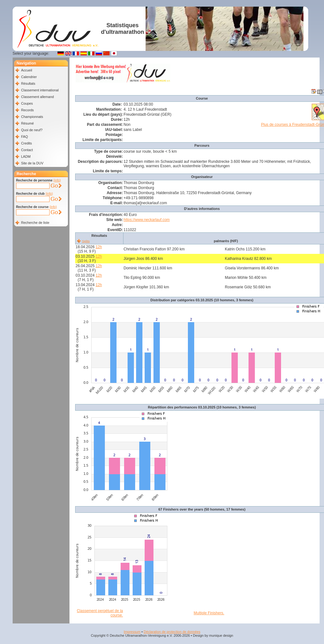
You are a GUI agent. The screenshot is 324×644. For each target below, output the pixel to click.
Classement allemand (38, 97)
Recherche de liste (35, 223)
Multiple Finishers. (209, 613)
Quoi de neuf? (32, 130)
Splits (86, 241)
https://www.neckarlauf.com (147, 220)
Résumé (27, 123)
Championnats (32, 117)
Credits (27, 143)
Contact (27, 150)
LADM (26, 156)
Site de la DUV (32, 163)
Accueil (27, 70)
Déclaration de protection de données (172, 632)
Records (27, 110)
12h (99, 247)
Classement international (40, 90)
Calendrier (29, 77)
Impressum (132, 632)
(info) (57, 180)
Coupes (27, 103)
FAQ (25, 137)
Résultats (28, 83)
